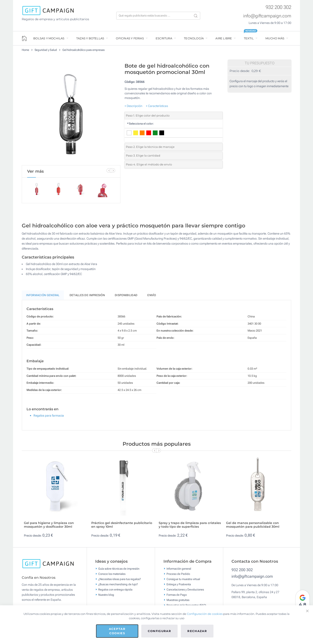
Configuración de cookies (205, 614)
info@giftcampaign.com (267, 16)
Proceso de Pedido (178, 576)
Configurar (160, 631)
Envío (152, 297)
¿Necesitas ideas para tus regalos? (120, 581)
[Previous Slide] (109, 170)
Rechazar (197, 631)
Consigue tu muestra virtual (183, 581)
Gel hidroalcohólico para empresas (83, 50)
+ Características (157, 106)
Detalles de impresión (87, 297)
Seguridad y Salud (46, 50)
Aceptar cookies (117, 631)
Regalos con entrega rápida (115, 591)
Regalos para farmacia (49, 417)
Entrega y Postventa (179, 586)
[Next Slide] (113, 170)
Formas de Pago (177, 597)
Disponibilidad (126, 297)
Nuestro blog (106, 597)
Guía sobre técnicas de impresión (119, 571)
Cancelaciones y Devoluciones (185, 591)
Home (25, 50)
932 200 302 (278, 7)
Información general (179, 571)
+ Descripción (133, 106)
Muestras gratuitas (178, 602)
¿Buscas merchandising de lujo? (118, 586)
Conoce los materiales (112, 576)
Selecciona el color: (140, 124)
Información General (43, 297)
